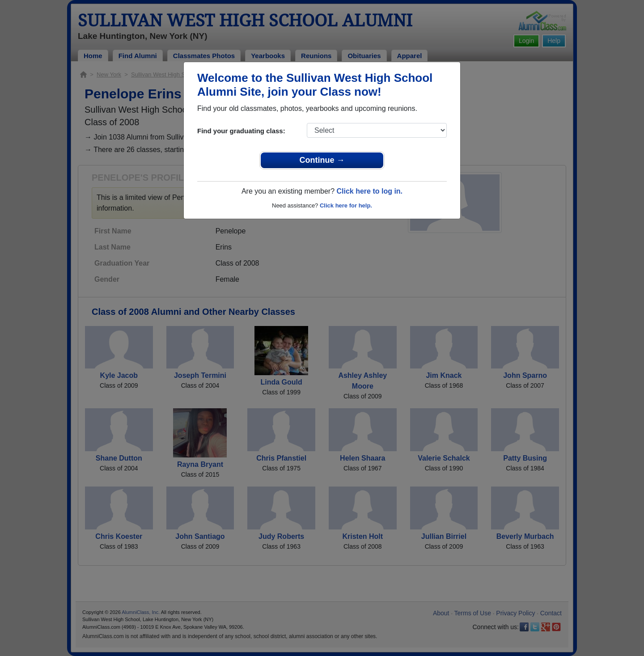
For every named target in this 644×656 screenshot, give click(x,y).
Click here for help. (346, 205)
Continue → (322, 160)
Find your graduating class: (241, 131)
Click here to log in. (369, 191)
